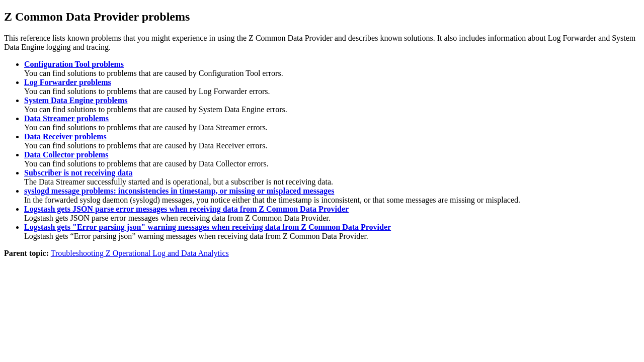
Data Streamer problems (66, 118)
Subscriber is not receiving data (78, 173)
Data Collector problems (66, 155)
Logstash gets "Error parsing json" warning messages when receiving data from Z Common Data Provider (208, 227)
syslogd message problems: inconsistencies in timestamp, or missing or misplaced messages (179, 191)
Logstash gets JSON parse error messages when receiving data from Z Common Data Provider (186, 209)
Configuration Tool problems (74, 64)
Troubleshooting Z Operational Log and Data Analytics (140, 253)
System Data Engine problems (76, 100)
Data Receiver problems (65, 137)
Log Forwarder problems (68, 82)
